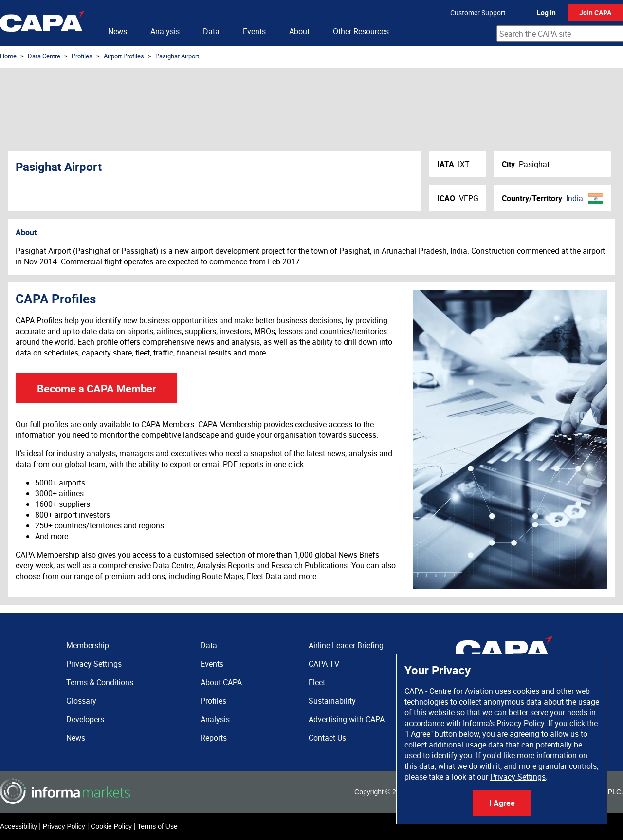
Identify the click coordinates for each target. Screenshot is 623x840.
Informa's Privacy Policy (504, 723)
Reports (214, 738)
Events (254, 31)
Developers (85, 719)
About (299, 31)
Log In (546, 12)
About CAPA (221, 682)
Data (211, 31)
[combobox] (560, 34)
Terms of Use (157, 826)
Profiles (82, 56)
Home (8, 56)
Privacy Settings (518, 777)
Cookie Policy (111, 826)
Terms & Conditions (100, 682)
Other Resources (361, 31)
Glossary (81, 701)
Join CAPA (595, 12)
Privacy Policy (64, 826)
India (575, 198)
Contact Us (327, 738)
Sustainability (332, 701)
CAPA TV (324, 664)
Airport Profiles (124, 56)
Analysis (165, 31)
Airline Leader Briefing (346, 645)
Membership (88, 645)
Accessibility (18, 826)
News (118, 31)
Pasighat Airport (177, 56)
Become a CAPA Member (97, 388)
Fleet (317, 682)
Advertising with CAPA (347, 719)
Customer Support (478, 12)
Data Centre (44, 56)
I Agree (502, 803)
